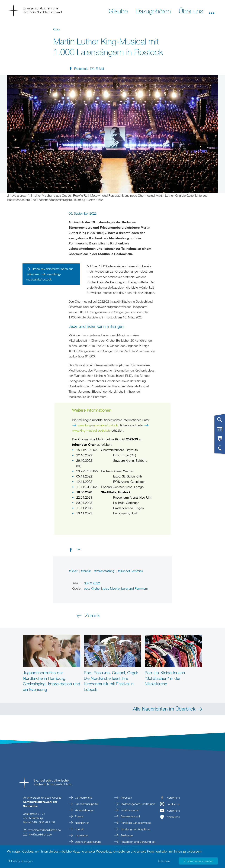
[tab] (220, 421)
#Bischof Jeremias (130, 571)
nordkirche (173, 804)
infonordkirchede (40, 834)
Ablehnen (164, 861)
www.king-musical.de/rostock (98, 425)
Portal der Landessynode (135, 823)
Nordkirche (173, 798)
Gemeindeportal (130, 816)
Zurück (92, 615)
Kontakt (79, 829)
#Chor (74, 571)
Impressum (81, 835)
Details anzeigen (22, 861)
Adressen (126, 798)
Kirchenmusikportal (86, 804)
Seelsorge (126, 835)
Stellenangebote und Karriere (138, 804)
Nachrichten (82, 823)
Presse (79, 816)
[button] (212, 11)
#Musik (86, 571)
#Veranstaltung (105, 571)
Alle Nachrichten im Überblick (164, 709)
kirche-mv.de (40, 269)
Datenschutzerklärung (88, 842)
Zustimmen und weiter (198, 861)
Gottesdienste (83, 798)
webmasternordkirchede (45, 830)
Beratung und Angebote (135, 829)
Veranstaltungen (84, 810)
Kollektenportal (129, 810)
